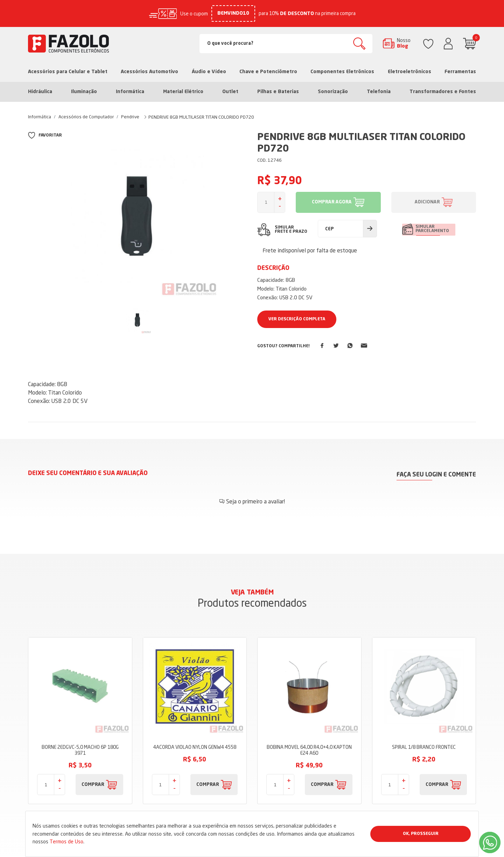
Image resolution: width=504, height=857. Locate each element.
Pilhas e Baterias (278, 92)
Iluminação (84, 92)
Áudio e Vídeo (209, 72)
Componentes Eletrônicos (342, 72)
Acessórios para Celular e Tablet (68, 72)
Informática (130, 92)
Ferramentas (460, 72)
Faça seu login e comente (436, 474)
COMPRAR (93, 784)
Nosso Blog (404, 43)
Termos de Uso (66, 841)
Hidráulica (40, 92)
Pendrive (130, 117)
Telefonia (379, 92)
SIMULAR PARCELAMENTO (433, 229)
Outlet (230, 92)
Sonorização (333, 92)
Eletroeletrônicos (409, 72)
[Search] (286, 44)
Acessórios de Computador (86, 117)
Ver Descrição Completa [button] (297, 319)
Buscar (359, 44)
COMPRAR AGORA (332, 202)
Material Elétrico (183, 92)
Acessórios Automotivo (149, 72)
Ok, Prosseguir (421, 834)
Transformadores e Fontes (443, 92)
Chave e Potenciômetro (268, 72)
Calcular (370, 229)
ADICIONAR (427, 202)
